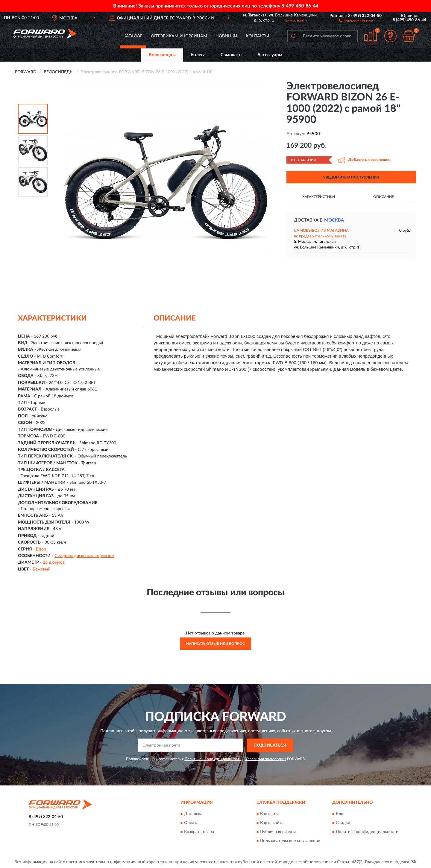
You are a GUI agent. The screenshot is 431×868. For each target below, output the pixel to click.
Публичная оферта (278, 832)
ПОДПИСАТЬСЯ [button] (270, 745)
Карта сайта (272, 823)
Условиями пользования (266, 759)
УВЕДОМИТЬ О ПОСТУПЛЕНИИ (351, 177)
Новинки (226, 36)
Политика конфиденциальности (367, 832)
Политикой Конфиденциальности (213, 759)
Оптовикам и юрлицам (179, 36)
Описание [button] (384, 197)
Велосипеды (162, 55)
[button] (356, 20)
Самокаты (232, 55)
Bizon (41, 549)
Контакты (257, 36)
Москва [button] (334, 220)
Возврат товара (199, 832)
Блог (340, 814)
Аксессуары (270, 55)
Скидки (343, 823)
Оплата (191, 823)
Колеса (198, 55)
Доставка (193, 814)
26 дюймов (54, 562)
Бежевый (41, 569)
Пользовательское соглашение (290, 841)
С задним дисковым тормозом (84, 556)
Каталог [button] (133, 36)
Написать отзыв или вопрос (215, 644)
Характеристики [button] (319, 197)
